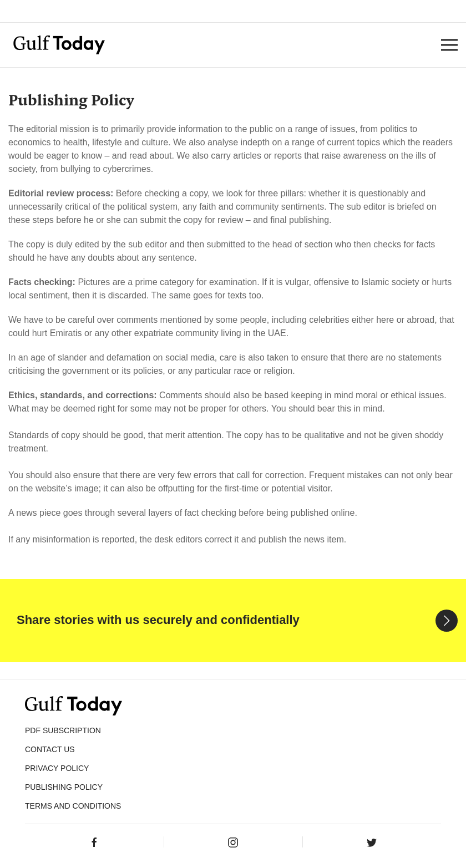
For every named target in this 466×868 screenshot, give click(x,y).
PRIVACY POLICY (57, 768)
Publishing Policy (64, 787)
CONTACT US (50, 749)
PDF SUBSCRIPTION (63, 730)
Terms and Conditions (73, 806)
